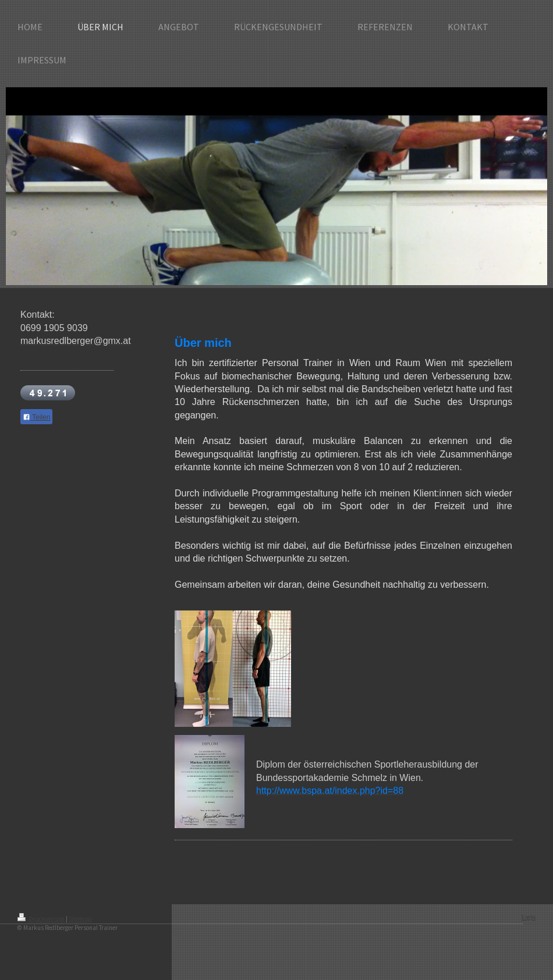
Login (529, 917)
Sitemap (80, 919)
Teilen (36, 417)
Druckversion (42, 919)
